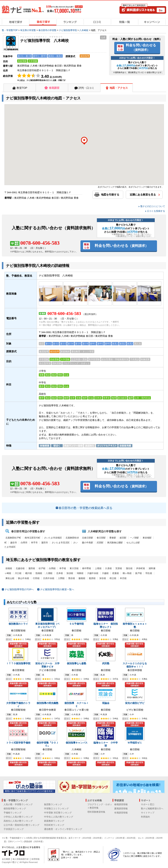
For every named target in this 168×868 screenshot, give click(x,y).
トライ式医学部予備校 (18, 743)
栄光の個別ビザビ (135, 703)
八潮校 (49, 573)
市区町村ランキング (54, 825)
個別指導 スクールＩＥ (77, 705)
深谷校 (103, 578)
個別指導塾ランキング (15, 809)
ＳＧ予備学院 (77, 624)
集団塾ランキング (53, 804)
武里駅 (100, 543)
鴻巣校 (80, 573)
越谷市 (14, 543)
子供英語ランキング (14, 829)
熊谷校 (72, 578)
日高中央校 (49, 578)
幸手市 (34, 543)
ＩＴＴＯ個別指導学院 (18, 663)
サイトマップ (148, 813)
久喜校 (108, 568)
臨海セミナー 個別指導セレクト (106, 625)
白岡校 (52, 568)
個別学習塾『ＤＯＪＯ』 (48, 744)
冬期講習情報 (121, 813)
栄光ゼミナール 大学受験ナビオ (47, 665)
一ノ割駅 (134, 538)
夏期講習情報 (121, 809)
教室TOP (22, 88)
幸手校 (63, 568)
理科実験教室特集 (96, 812)
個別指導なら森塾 (77, 663)
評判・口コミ (86, 88)
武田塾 (106, 663)
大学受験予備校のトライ (18, 705)
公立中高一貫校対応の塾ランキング (21, 825)
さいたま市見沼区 (61, 543)
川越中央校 (93, 573)
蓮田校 (32, 568)
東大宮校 (74, 568)
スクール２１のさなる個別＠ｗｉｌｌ (135, 665)
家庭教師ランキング (54, 821)
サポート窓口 (148, 804)
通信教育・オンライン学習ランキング (63, 829)
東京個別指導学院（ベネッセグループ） (47, 625)
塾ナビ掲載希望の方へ (152, 809)
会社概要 (6, 859)
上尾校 (98, 568)
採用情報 (35, 859)
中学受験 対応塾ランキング (58, 813)
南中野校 (87, 568)
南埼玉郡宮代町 (32, 538)
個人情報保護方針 (21, 859)
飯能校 (82, 578)
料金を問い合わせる (141, 47)
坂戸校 (139, 573)
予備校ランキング (13, 813)
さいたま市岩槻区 (53, 538)
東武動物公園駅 (115, 543)
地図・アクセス (119, 88)
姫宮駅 (123, 538)
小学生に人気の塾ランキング (18, 817)
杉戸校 (42, 568)
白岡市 (24, 543)
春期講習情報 (121, 804)
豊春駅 (113, 538)
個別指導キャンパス (77, 743)
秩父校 (113, 578)
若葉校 (116, 573)
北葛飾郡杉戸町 (13, 538)
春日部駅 (101, 538)
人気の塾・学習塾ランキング (18, 804)
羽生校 (149, 573)
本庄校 (123, 578)
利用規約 (145, 817)
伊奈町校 (141, 568)
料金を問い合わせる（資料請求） (18, 645)
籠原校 (92, 578)
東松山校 (10, 578)
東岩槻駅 (147, 538)
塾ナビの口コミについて (153, 206)
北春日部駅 (88, 538)
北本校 (60, 573)
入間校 (61, 578)
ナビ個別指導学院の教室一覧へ (57, 589)
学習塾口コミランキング (56, 809)
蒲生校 (129, 568)
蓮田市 (45, 543)
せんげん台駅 (133, 543)
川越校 (105, 573)
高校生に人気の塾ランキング (18, 821)
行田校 (36, 578)
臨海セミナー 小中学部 (106, 744)
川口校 (18, 573)
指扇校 (39, 573)
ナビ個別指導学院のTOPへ (19, 589)
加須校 (70, 573)
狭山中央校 (24, 578)
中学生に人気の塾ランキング (59, 817)
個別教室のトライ (18, 624)
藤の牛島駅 (88, 543)
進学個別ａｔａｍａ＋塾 (135, 625)
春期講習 (54, 88)
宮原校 (119, 568)
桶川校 (29, 573)
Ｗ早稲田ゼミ (135, 743)
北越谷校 (20, 568)
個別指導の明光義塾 (48, 703)
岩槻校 (9, 568)
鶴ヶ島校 (127, 573)
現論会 (106, 703)
